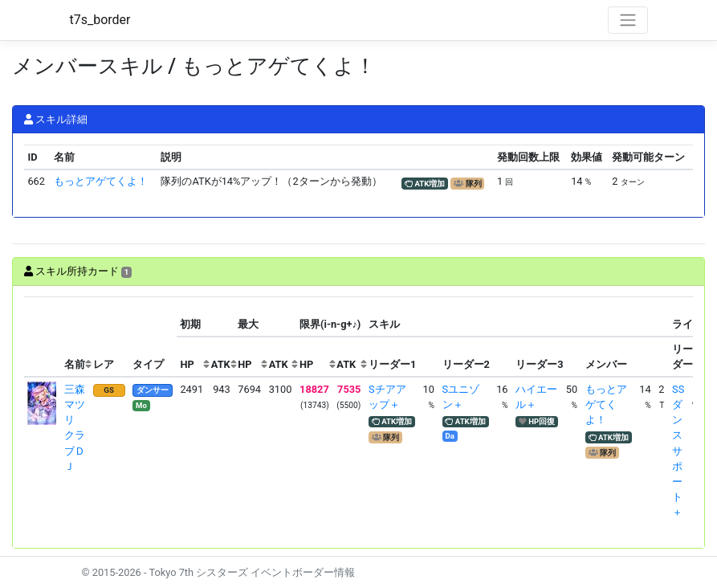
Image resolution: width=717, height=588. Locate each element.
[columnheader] (43, 337)
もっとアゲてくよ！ (101, 181)
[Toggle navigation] (628, 20)
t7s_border (100, 20)
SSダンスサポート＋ (678, 451)
